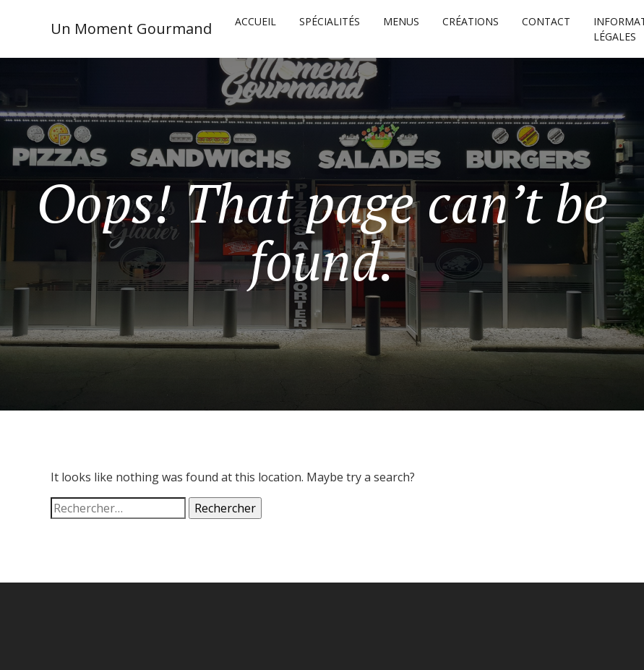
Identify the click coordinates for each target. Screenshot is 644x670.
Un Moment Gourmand (131, 29)
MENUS (401, 21)
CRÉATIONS (471, 21)
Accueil (256, 21)
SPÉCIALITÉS (330, 21)
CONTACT (546, 21)
